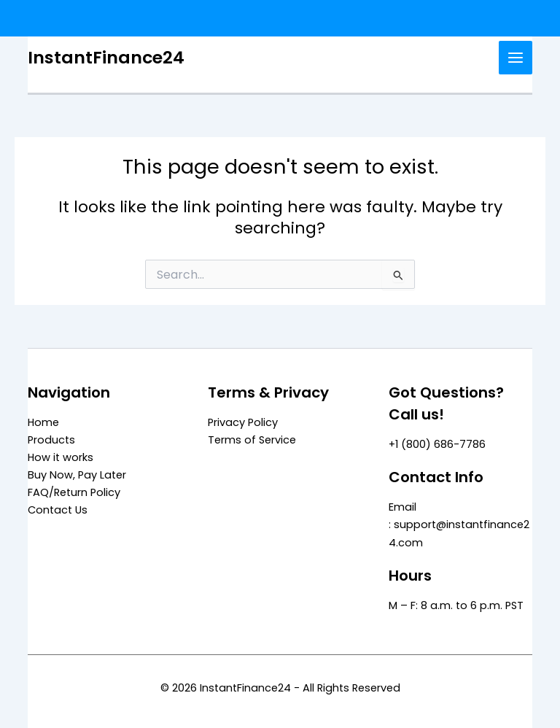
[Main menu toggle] (516, 58)
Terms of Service (252, 440)
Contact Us (58, 510)
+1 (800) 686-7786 (437, 444)
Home (43, 422)
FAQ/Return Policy (74, 492)
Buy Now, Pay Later (77, 475)
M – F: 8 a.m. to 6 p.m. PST (456, 605)
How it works (61, 457)
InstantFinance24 (106, 57)
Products (51, 440)
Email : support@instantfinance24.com (459, 524)
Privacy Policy (243, 422)
